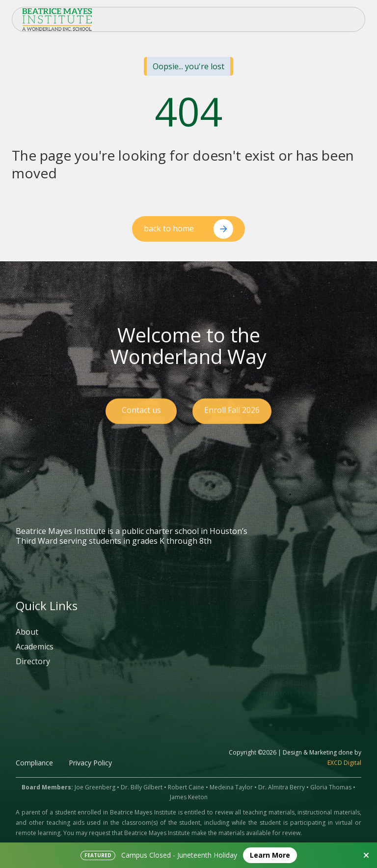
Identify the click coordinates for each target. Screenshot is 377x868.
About (27, 642)
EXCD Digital (344, 772)
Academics (35, 656)
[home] (57, 19)
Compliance (34, 772)
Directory (33, 671)
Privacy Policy (90, 772)
